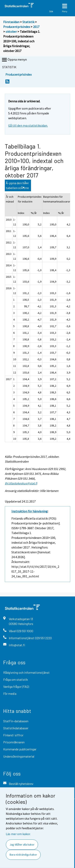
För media (10, 693)
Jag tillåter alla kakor (22, 845)
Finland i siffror (13, 735)
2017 (36, 27)
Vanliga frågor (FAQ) (16, 686)
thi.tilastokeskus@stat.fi (21, 483)
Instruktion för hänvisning (29, 511)
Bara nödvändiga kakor (23, 855)
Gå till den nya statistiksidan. (28, 125)
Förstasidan (11, 22)
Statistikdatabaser (16, 728)
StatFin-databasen (16, 721)
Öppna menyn (14, 60)
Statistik (28, 22)
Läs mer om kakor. (18, 834)
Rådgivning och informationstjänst (26, 672)
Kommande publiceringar (20, 749)
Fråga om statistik (16, 679)
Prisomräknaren (14, 742)
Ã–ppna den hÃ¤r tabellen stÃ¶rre (17, 185)
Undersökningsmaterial (19, 756)
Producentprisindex (17, 27)
